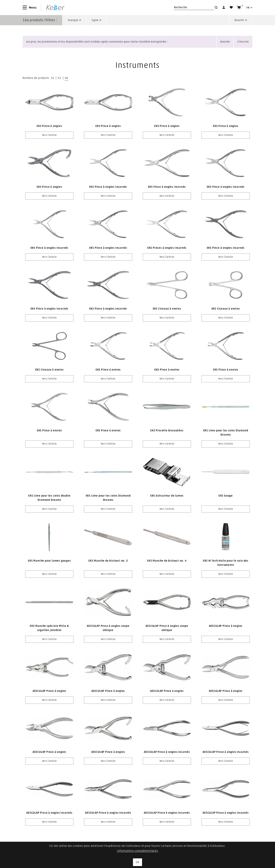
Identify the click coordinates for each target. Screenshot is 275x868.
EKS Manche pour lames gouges (49, 561)
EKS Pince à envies (108, 370)
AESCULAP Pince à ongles (226, 626)
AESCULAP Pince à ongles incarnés (167, 752)
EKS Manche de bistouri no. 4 (167, 561)
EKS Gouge (226, 496)
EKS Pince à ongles (49, 126)
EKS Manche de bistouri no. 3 (108, 561)
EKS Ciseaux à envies (167, 309)
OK (137, 862)
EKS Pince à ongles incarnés (108, 187)
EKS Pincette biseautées (167, 430)
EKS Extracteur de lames (167, 496)
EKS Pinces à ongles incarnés (167, 248)
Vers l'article (49, 135)
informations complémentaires (137, 851)
